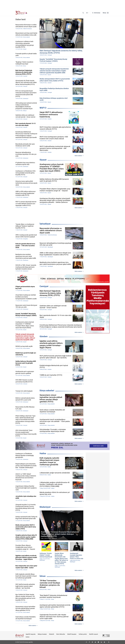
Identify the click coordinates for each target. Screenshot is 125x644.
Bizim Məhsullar (61, 634)
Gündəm (44, 336)
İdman (43, 576)
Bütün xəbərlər (78, 156)
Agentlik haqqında (31, 634)
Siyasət (43, 160)
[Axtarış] (83, 13)
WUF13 (43, 108)
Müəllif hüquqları (72, 634)
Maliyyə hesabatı (42, 634)
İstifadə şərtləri (83, 634)
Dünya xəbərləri (47, 391)
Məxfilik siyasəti (94, 634)
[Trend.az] (21, 13)
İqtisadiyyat (45, 224)
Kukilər (28, 637)
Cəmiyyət (44, 286)
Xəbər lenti (21, 19)
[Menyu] (106, 13)
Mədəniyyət (45, 507)
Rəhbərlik (52, 634)
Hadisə (43, 453)
